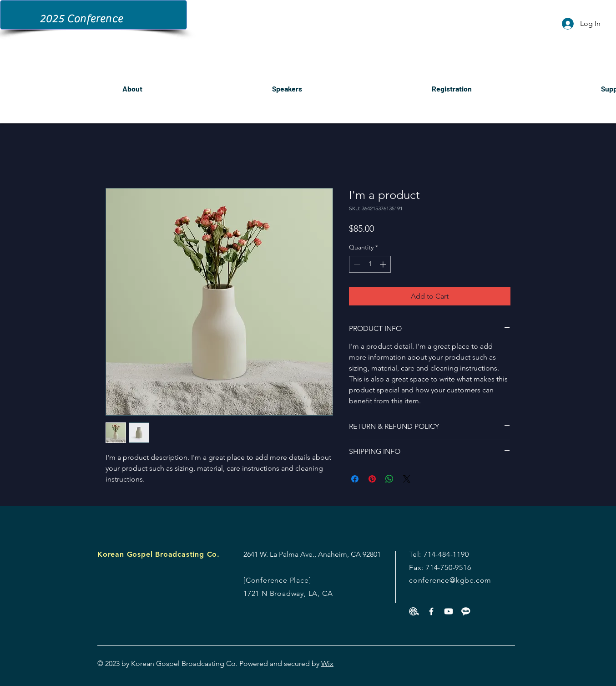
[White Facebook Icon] (431, 611)
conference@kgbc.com (450, 580)
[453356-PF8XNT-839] (414, 611)
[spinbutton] (370, 264)
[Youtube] (449, 611)
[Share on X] (407, 479)
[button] (452, 84)
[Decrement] (356, 264)
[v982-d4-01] (466, 611)
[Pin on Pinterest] (372, 479)
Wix (327, 663)
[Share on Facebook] (355, 479)
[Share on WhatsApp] (389, 479)
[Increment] (384, 264)
